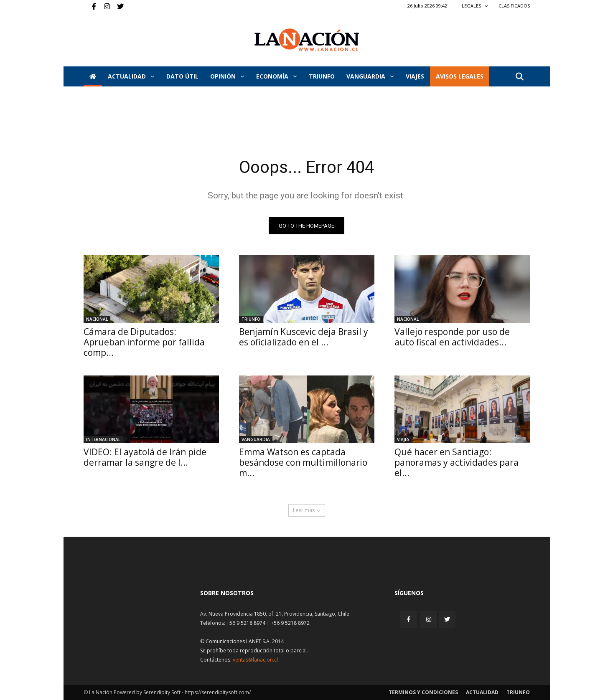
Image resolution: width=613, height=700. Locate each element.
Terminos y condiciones (423, 692)
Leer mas (307, 510)
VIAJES (415, 76)
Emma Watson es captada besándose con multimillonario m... (303, 462)
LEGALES (475, 6)
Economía (276, 76)
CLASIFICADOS (514, 6)
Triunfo (322, 76)
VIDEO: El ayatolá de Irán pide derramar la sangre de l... (145, 457)
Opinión (227, 76)
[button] (520, 77)
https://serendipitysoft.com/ (218, 692)
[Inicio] (93, 76)
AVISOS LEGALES (460, 76)
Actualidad (131, 76)
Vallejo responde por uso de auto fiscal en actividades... (452, 337)
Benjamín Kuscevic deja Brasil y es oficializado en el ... (304, 337)
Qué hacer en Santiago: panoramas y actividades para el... (457, 462)
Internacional (103, 439)
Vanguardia (370, 76)
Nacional (97, 319)
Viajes (403, 439)
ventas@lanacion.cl (255, 660)
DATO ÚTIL (182, 76)
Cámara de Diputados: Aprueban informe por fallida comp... (144, 342)
